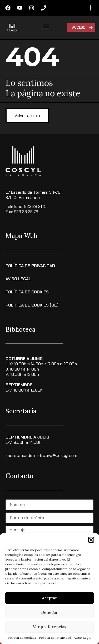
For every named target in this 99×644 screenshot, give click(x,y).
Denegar (49, 612)
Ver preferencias (50, 627)
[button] (91, 540)
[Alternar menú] (90, 8)
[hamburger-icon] (46, 28)
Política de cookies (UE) (32, 305)
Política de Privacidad (55, 638)
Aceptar (49, 598)
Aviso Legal (83, 638)
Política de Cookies (27, 292)
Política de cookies (22, 638)
